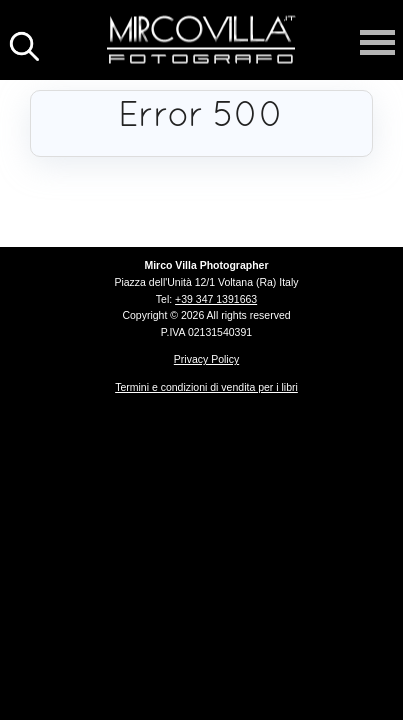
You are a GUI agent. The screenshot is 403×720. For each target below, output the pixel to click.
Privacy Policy (206, 359)
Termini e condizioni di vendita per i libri (206, 387)
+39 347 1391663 (216, 299)
